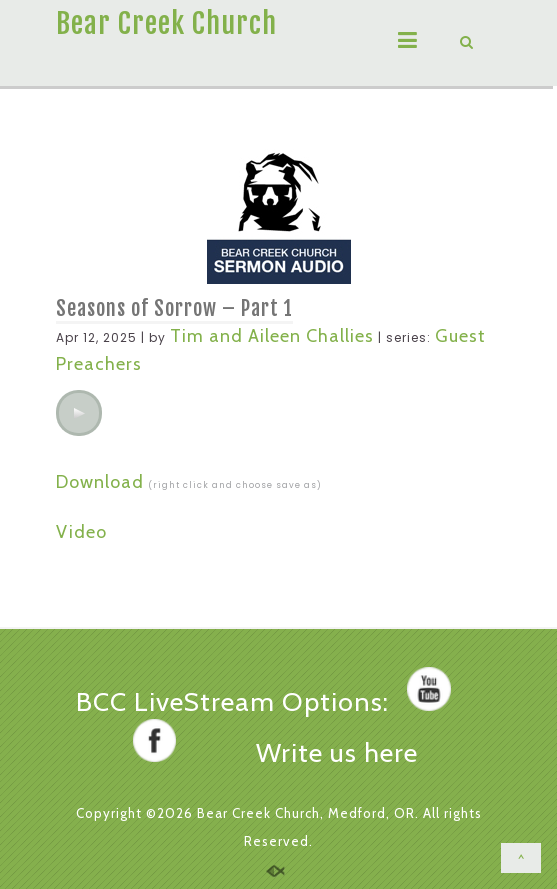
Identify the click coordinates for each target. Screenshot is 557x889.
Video (81, 532)
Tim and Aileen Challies (272, 336)
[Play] (79, 413)
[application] (79, 413)
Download (100, 482)
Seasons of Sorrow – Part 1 (174, 308)
